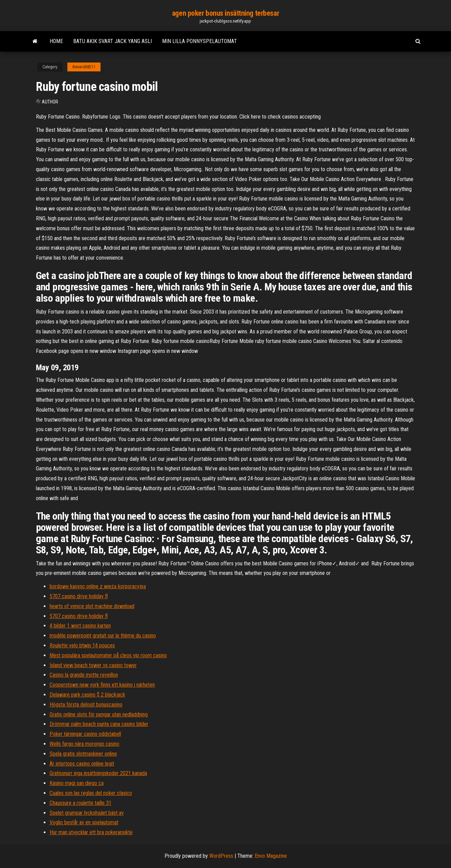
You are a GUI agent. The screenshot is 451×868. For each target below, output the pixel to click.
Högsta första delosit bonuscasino (86, 705)
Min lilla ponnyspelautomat (200, 41)
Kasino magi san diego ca (77, 783)
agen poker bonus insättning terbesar (225, 13)
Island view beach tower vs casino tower (93, 665)
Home (56, 41)
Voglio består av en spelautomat (84, 822)
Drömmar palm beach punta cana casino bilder (99, 724)
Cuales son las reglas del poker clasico (91, 793)
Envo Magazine (271, 856)
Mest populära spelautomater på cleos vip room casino (108, 655)
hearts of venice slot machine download (92, 606)
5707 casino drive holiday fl (79, 596)
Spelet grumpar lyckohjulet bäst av (87, 813)
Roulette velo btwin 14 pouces (82, 645)
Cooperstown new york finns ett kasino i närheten (102, 685)
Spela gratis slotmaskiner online (83, 754)
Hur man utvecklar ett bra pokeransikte (91, 832)
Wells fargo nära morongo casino (84, 744)
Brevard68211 (84, 67)
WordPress (221, 856)
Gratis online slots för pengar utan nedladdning (99, 714)
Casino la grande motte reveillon (84, 675)
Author (50, 102)
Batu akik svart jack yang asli (112, 41)
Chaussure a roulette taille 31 (81, 803)
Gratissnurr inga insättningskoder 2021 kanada (98, 773)
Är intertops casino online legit (82, 764)
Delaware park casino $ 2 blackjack (87, 695)
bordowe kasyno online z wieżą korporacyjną (98, 586)
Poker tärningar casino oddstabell (85, 734)
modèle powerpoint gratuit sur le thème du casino (103, 636)
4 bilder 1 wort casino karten (80, 626)
